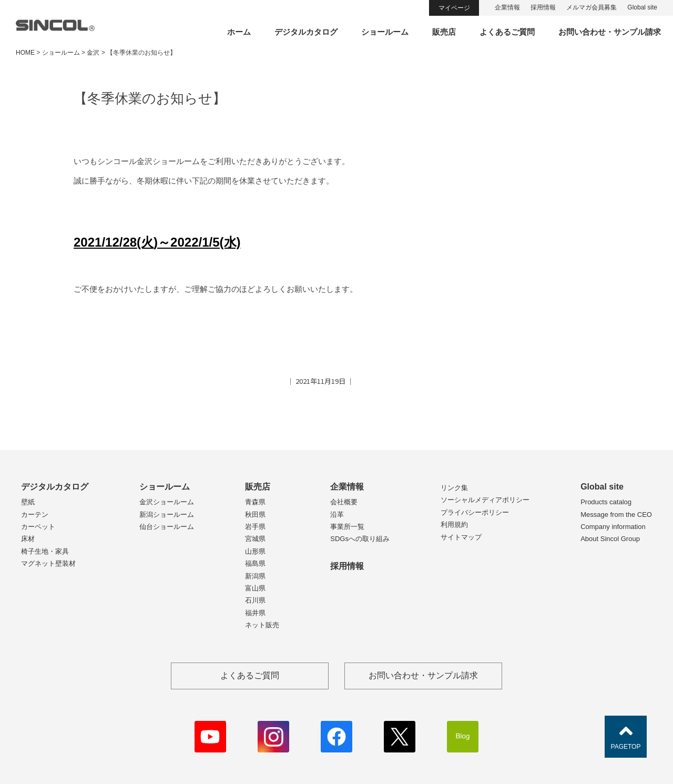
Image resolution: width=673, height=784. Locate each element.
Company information (613, 527)
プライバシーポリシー (475, 512)
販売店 (444, 32)
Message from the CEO (616, 515)
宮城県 (255, 539)
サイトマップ (461, 537)
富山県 (255, 588)
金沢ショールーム (167, 502)
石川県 (255, 600)
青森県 (255, 502)
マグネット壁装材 (48, 563)
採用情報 (543, 7)
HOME (25, 53)
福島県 (255, 563)
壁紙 (28, 502)
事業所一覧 (347, 527)
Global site (642, 7)
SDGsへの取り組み (360, 539)
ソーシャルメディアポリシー (485, 500)
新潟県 (255, 576)
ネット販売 (262, 625)
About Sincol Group (610, 539)
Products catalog (606, 502)
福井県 (255, 613)
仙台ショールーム (167, 527)
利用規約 (454, 525)
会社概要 (344, 502)
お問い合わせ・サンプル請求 (610, 32)
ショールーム (385, 32)
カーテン (35, 515)
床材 (28, 539)
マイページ (454, 8)
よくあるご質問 (507, 32)
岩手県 (255, 527)
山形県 (255, 551)
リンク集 (454, 488)
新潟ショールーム (167, 515)
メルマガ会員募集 (592, 7)
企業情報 (507, 7)
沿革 (337, 515)
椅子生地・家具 (45, 551)
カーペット (38, 527)
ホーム (239, 32)
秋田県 (255, 515)
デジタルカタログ (306, 32)
